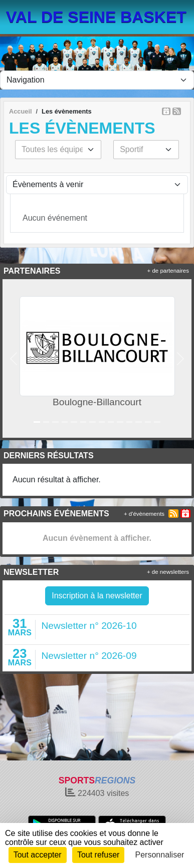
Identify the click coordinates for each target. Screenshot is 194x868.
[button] (14, 358)
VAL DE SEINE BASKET (96, 17)
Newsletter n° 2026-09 (89, 656)
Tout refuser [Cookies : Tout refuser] (98, 855)
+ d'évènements (144, 514)
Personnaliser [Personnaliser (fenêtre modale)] (160, 855)
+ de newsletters (168, 572)
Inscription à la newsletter (97, 596)
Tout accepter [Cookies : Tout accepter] (38, 855)
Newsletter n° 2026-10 (89, 626)
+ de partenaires (168, 271)
